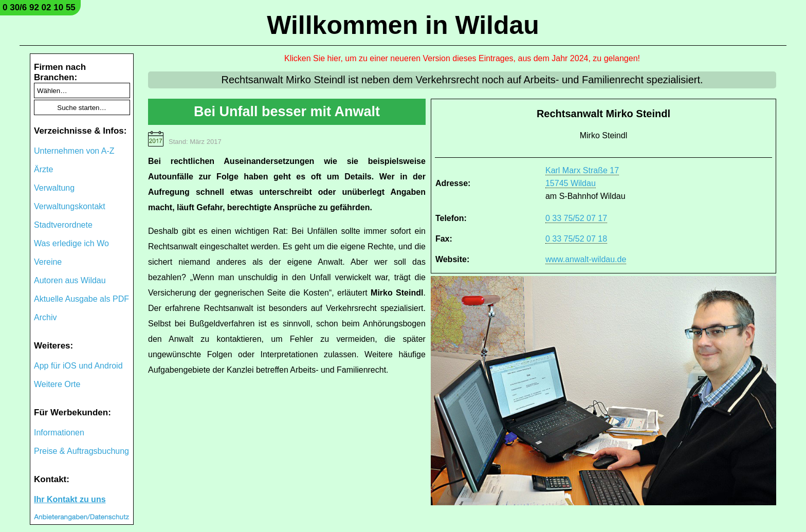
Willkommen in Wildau (403, 25)
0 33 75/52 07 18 (576, 239)
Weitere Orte (57, 384)
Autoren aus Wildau (70, 280)
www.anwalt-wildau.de (586, 259)
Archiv (45, 317)
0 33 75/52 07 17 (576, 218)
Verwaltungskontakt (70, 206)
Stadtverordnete (63, 225)
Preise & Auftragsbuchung (81, 451)
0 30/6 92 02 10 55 (39, 7)
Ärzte (43, 169)
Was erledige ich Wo (71, 243)
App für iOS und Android (78, 366)
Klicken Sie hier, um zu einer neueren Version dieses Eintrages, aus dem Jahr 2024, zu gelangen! (462, 58)
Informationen (59, 433)
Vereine (48, 262)
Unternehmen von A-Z (74, 151)
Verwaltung (54, 188)
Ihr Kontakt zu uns (70, 499)
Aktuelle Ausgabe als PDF (81, 299)
